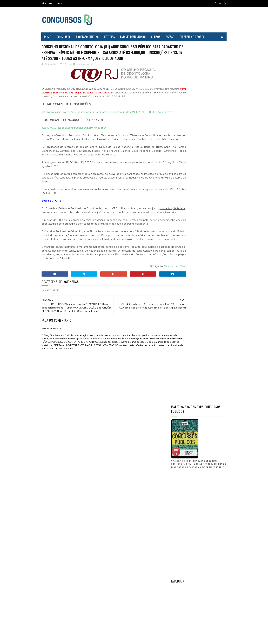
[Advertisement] (164, 20)
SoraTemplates (58, 640)
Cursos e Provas (85, 71)
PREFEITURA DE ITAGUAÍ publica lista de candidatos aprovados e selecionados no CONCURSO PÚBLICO (208, 413)
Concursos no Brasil (154, 296)
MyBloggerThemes (74, 640)
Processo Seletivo (87, 37)
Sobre (51, 3)
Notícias (110, 37)
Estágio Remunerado (133, 37)
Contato (59, 3)
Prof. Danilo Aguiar (183, 371)
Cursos (156, 37)
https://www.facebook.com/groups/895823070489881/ (74, 143)
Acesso (170, 37)
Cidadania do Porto (192, 37)
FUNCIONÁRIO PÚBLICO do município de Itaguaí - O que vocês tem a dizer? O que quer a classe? (208, 447)
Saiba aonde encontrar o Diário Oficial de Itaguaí (206, 393)
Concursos (64, 37)
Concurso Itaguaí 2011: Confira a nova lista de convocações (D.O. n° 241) (207, 430)
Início (44, 3)
